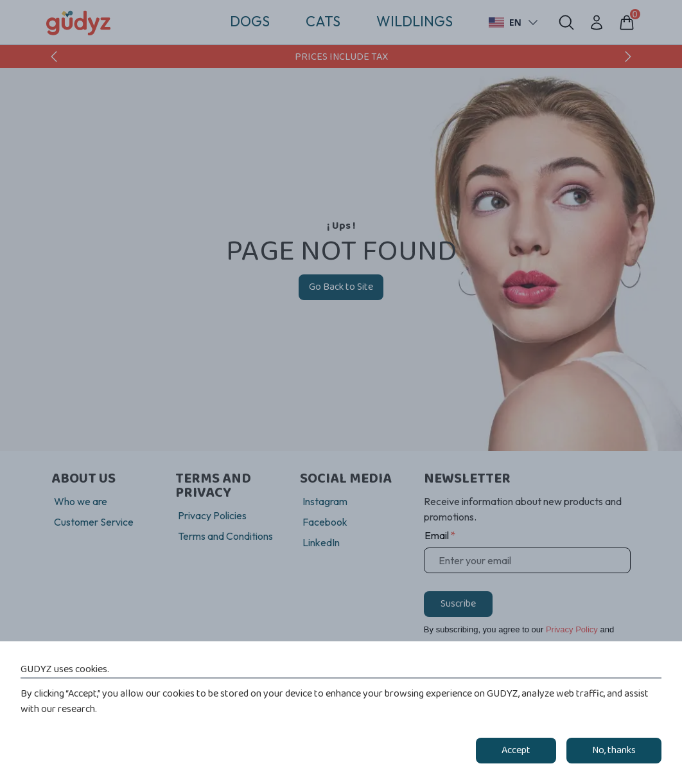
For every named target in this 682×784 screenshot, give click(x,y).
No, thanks (614, 751)
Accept (516, 751)
